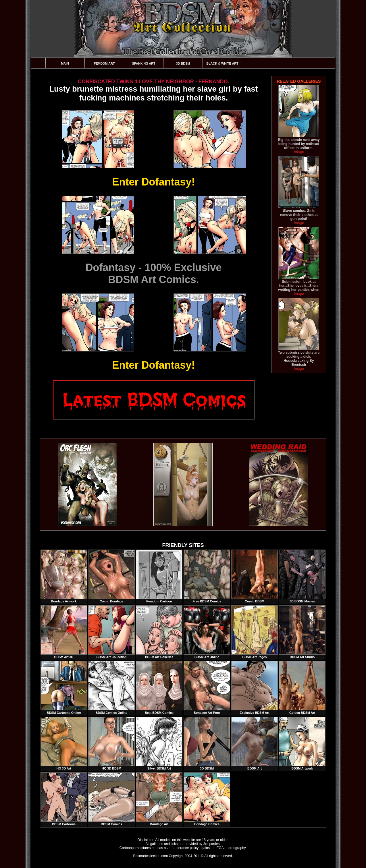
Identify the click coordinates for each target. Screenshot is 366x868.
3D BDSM (183, 63)
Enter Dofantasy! (153, 182)
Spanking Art (144, 63)
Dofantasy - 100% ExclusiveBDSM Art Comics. (153, 273)
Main (65, 63)
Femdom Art (104, 63)
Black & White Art (222, 63)
